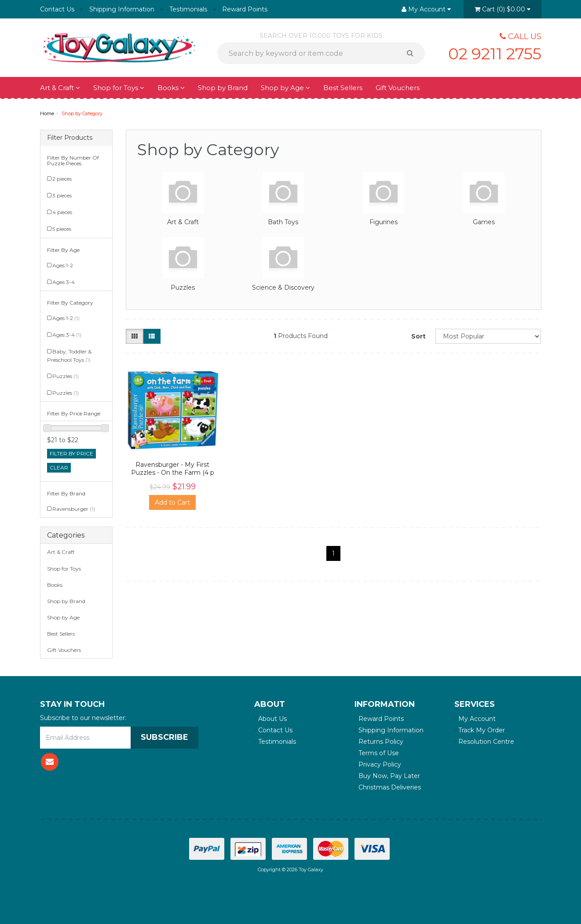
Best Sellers (343, 88)
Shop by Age (285, 88)
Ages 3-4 (64, 282)
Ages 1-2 (63, 265)
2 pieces (62, 179)
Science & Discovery (283, 287)
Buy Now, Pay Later (387, 776)
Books (171, 88)
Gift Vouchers (398, 88)
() (502, 9)
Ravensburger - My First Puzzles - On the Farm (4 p (173, 469)
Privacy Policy (378, 764)
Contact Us (57, 9)
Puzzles (66, 376)
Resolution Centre (484, 742)
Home (47, 113)
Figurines (384, 222)
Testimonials (188, 9)
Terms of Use (377, 753)
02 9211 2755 (495, 54)
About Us (270, 719)
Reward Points (245, 9)
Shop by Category (82, 113)
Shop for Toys (119, 88)
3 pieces (62, 195)
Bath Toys (283, 222)
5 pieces (62, 229)
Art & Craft (60, 88)
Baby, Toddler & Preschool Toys (69, 355)
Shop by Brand (223, 88)
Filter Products (70, 138)
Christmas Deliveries (388, 787)
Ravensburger (74, 509)
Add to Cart (172, 502)
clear (59, 467)
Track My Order (480, 730)
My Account (475, 719)
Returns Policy (379, 742)
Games (484, 222)
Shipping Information (122, 9)
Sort (418, 336)
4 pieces (62, 212)
